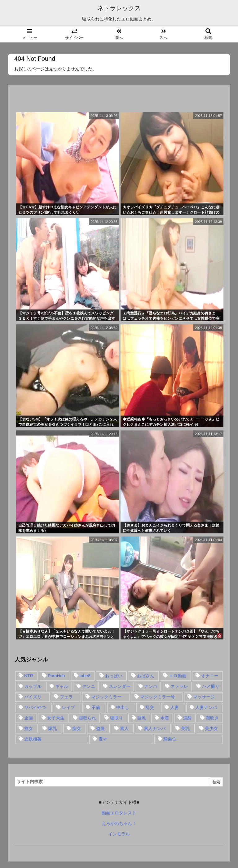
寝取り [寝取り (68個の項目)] (117, 718)
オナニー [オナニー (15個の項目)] (210, 676)
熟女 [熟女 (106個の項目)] (29, 728)
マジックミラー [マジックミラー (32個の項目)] (106, 697)
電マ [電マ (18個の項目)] (103, 739)
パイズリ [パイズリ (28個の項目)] (33, 697)
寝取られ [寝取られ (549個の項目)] (87, 718)
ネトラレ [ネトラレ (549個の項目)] (179, 686)
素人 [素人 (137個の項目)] (124, 728)
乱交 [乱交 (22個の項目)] (150, 707)
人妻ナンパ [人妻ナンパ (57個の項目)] (206, 707)
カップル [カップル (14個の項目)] (33, 686)
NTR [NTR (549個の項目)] (29, 676)
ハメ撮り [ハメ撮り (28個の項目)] (211, 686)
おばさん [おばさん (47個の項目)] (146, 676)
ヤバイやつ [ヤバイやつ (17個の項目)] (35, 707)
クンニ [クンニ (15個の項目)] (89, 686)
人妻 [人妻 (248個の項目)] (174, 707)
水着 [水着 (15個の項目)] (165, 718)
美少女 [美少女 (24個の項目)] (211, 728)
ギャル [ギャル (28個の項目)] (62, 686)
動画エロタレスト (119, 813)
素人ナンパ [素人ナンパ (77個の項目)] (155, 728)
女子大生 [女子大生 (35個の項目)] (56, 718)
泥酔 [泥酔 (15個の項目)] (187, 718)
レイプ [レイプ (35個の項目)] (68, 707)
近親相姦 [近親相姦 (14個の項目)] (33, 739)
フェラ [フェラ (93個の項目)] (66, 697)
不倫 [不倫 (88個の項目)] (96, 707)
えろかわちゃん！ (119, 823)
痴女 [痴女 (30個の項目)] (77, 728)
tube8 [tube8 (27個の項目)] (85, 676)
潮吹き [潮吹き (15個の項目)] (212, 718)
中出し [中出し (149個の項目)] (123, 707)
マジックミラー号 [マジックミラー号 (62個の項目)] (157, 697)
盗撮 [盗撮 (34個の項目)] (100, 728)
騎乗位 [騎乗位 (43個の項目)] (170, 739)
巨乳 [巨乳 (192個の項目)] (142, 718)
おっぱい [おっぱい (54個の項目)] (114, 676)
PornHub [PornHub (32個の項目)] (56, 676)
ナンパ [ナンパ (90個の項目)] (151, 686)
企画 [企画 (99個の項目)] (29, 718)
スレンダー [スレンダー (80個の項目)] (120, 686)
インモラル (119, 834)
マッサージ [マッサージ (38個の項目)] (204, 697)
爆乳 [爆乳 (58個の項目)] (52, 728)
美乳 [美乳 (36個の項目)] (185, 728)
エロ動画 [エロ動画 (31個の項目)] (178, 676)
